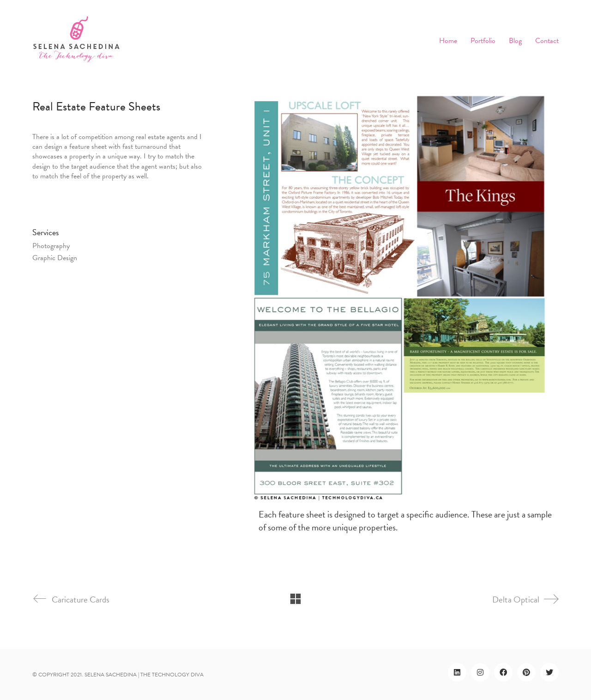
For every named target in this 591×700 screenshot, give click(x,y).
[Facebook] (503, 672)
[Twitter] (549, 672)
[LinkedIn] (457, 672)
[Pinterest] (526, 672)
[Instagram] (480, 672)
